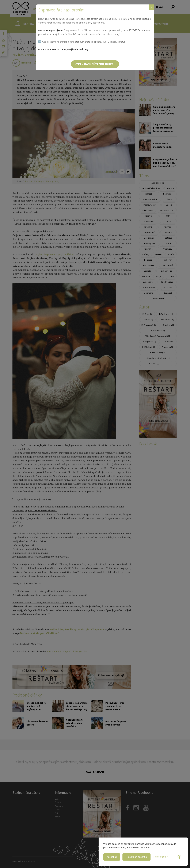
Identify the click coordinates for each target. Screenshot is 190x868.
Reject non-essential (136, 857)
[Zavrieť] (151, 7)
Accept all (112, 857)
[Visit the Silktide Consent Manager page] (179, 857)
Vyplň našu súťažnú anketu (95, 64)
